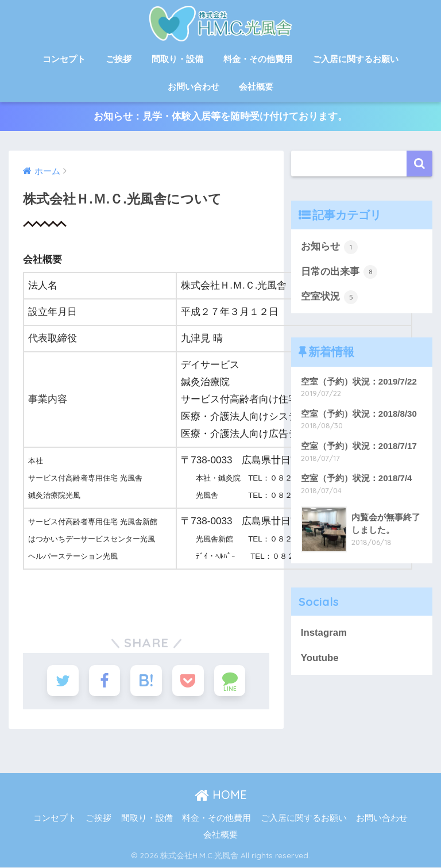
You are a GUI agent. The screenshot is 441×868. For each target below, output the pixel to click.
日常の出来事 (339, 272)
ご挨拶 (119, 59)
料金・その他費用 (258, 59)
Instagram (324, 633)
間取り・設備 (177, 59)
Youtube (320, 658)
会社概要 (256, 87)
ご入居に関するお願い (355, 59)
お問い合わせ (194, 87)
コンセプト (64, 59)
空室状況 (330, 297)
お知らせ (330, 247)
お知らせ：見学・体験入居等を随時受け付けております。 (220, 116)
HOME (221, 795)
